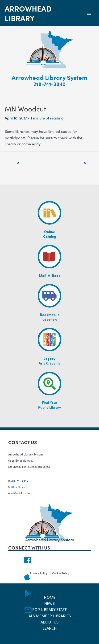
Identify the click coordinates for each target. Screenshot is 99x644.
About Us (49, 622)
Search (50, 628)
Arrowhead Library (28, 13)
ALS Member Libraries (50, 616)
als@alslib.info (21, 493)
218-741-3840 (49, 84)
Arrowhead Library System (49, 77)
